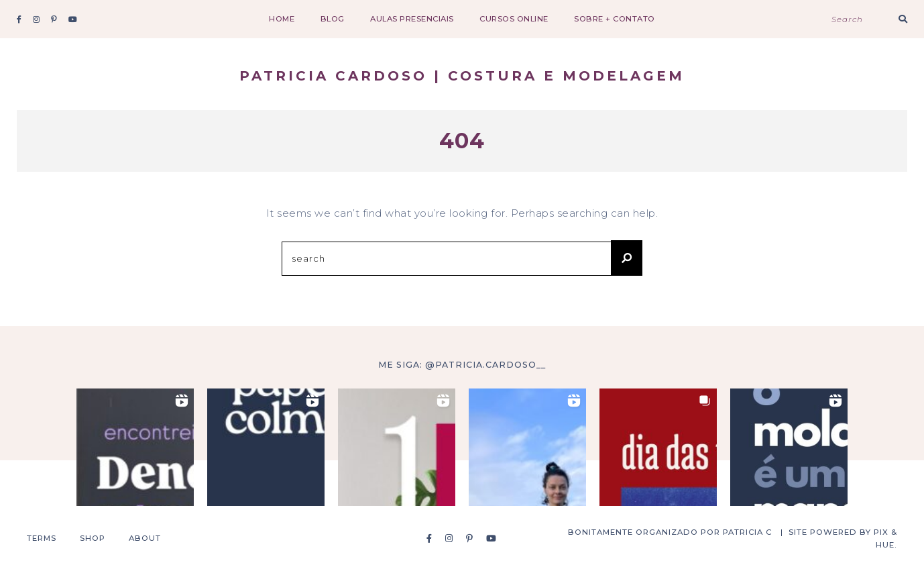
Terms (42, 538)
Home (282, 19)
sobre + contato (615, 19)
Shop (93, 538)
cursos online (514, 19)
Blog (333, 19)
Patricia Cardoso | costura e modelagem (462, 76)
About (145, 538)
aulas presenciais (412, 19)
